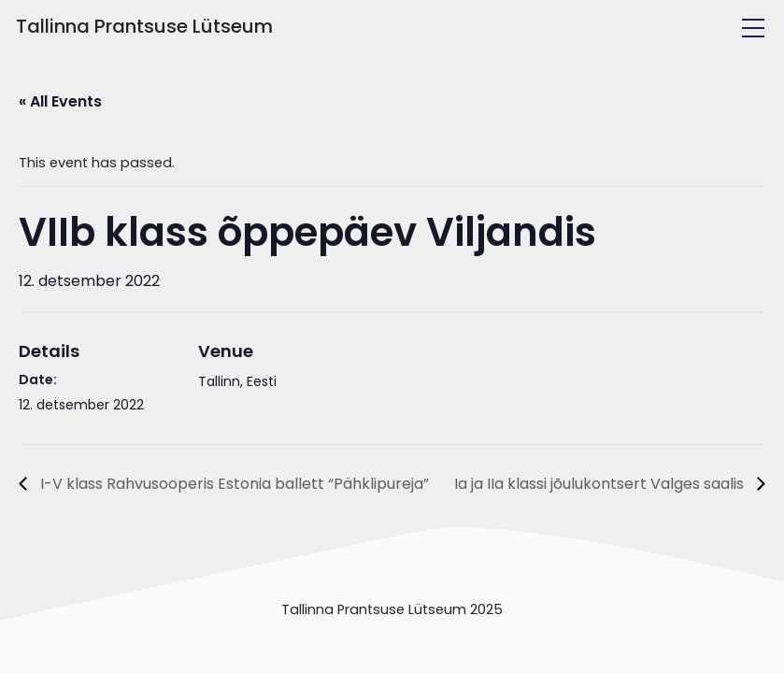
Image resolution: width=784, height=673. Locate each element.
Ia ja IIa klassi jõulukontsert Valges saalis (601, 484)
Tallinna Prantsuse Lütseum (144, 26)
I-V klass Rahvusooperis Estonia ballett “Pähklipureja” (233, 484)
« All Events (60, 101)
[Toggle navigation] (753, 28)
